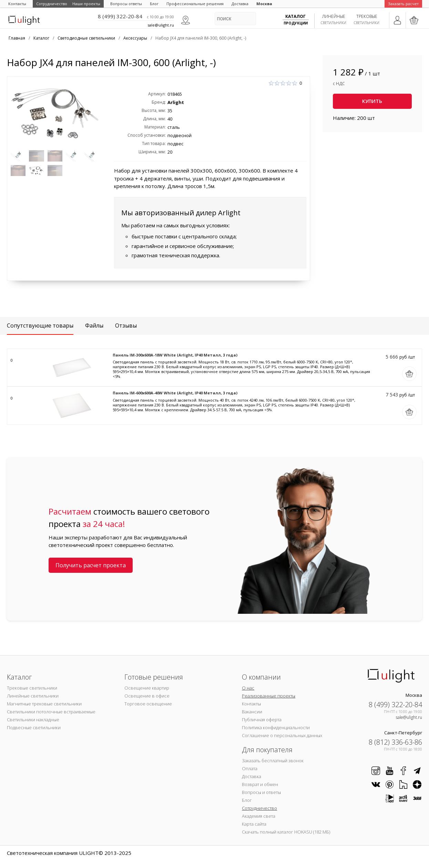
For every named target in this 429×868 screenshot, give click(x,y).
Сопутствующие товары (40, 325)
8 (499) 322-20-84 (120, 16)
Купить (372, 101)
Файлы (94, 325)
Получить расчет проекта (91, 565)
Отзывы (126, 325)
